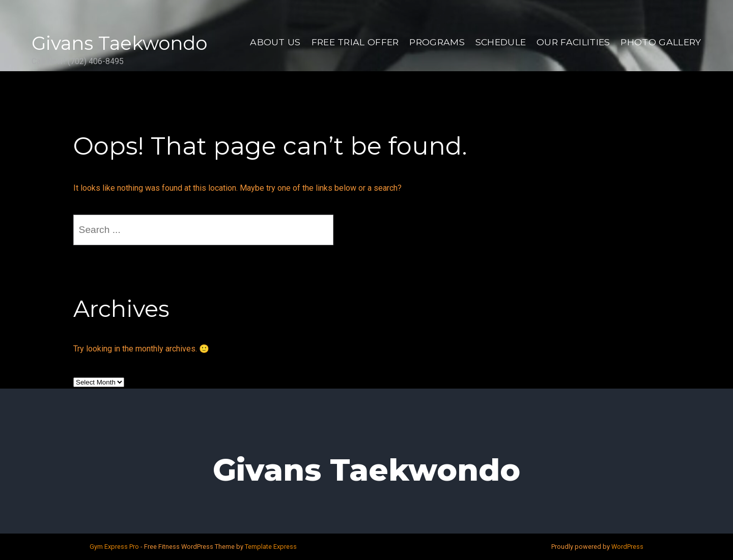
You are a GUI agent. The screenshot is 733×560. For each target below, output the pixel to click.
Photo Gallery (661, 42)
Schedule (501, 42)
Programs (437, 42)
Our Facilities (573, 42)
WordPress (627, 547)
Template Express (271, 547)
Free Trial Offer (355, 42)
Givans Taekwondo (119, 43)
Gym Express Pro (115, 547)
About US (275, 42)
